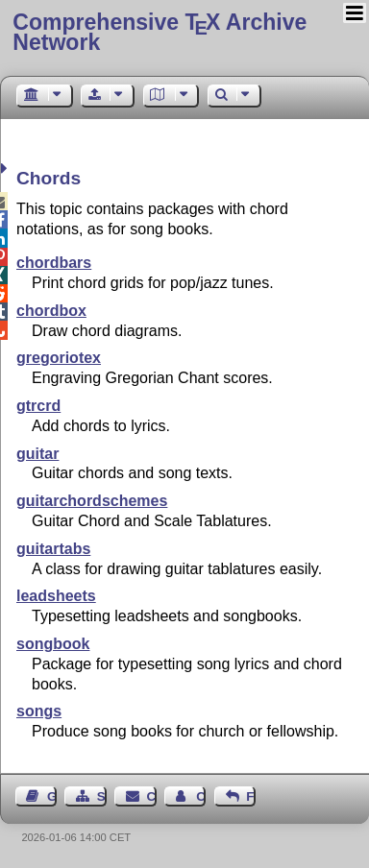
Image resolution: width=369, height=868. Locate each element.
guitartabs (53, 549)
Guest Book (52, 796)
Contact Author (201, 796)
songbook (53, 644)
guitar (37, 454)
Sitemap (102, 796)
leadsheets (56, 596)
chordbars (54, 263)
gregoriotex (59, 358)
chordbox (51, 311)
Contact (152, 796)
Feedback (251, 796)
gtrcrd (38, 406)
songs (39, 711)
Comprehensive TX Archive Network (160, 32)
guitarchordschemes (92, 501)
